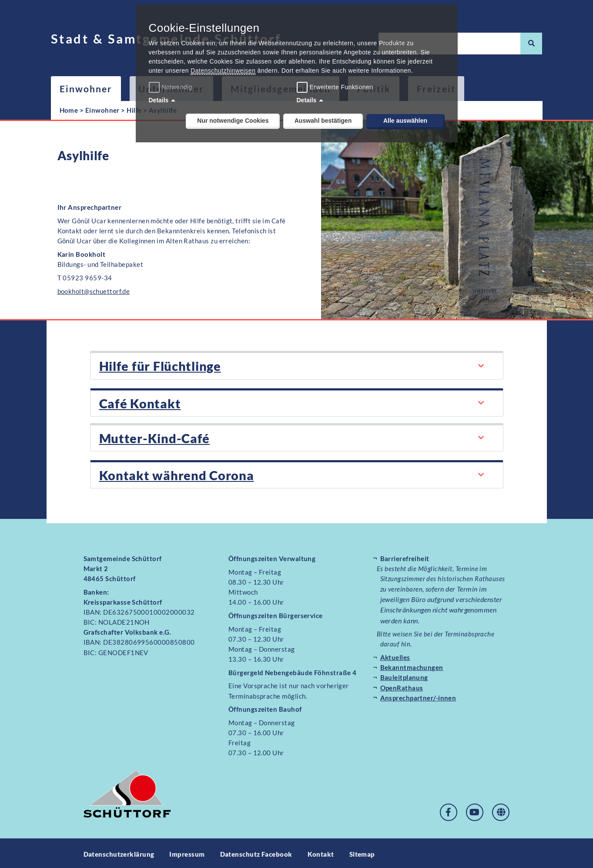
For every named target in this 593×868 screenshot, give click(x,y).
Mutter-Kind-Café (151, 437)
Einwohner (86, 89)
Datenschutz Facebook (256, 852)
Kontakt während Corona (172, 473)
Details (159, 100)
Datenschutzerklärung (119, 852)
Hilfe (134, 110)
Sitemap (362, 852)
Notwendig (172, 87)
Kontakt (321, 852)
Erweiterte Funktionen (342, 87)
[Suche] (531, 44)
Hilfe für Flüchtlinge (157, 366)
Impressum (187, 852)
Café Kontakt (137, 402)
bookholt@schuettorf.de (94, 291)
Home (69, 110)
